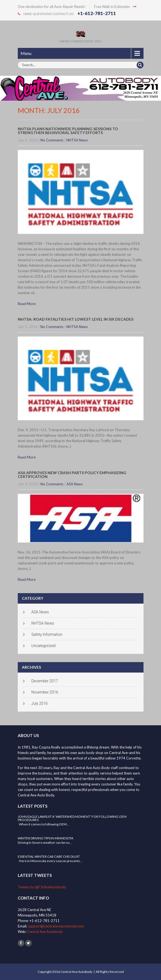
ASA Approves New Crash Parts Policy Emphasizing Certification (72, 475)
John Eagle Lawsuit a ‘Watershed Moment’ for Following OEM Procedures (72, 818)
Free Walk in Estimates (115, 7)
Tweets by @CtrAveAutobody (42, 887)
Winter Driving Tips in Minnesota (46, 838)
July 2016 (40, 703)
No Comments (52, 140)
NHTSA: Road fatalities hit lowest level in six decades (76, 319)
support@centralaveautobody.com (56, 926)
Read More (27, 304)
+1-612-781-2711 (97, 13)
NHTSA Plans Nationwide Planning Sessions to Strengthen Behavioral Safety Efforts (68, 131)
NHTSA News (77, 140)
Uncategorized (44, 646)
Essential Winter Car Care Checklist (49, 856)
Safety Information (47, 634)
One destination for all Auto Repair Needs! (52, 7)
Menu (26, 53)
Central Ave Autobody (45, 932)
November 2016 (45, 692)
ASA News (75, 484)
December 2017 (45, 681)
